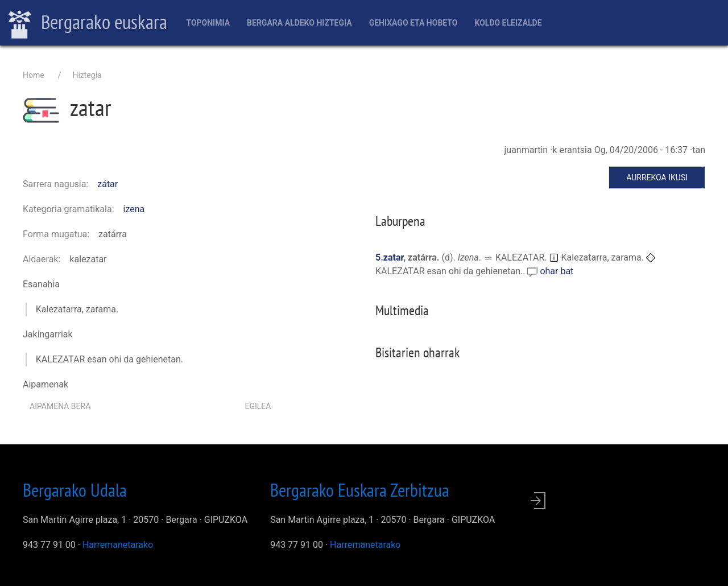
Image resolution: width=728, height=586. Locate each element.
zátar (107, 184)
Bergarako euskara (88, 23)
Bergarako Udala (75, 490)
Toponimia (208, 23)
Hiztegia (87, 75)
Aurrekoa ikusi (657, 178)
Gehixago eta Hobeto (413, 23)
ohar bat (557, 271)
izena (134, 209)
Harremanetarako (118, 545)
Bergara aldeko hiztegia (299, 23)
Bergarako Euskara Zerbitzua (360, 490)
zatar (393, 257)
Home (34, 75)
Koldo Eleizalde (508, 23)
